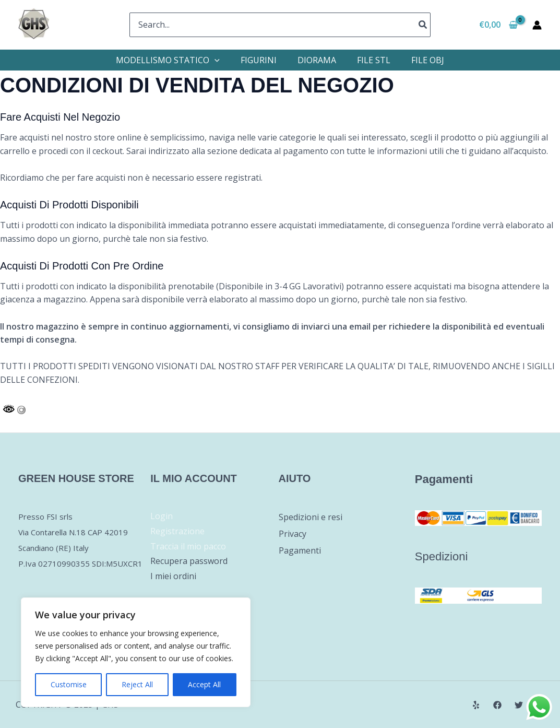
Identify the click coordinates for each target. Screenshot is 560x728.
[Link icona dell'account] (537, 25)
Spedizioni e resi (311, 517)
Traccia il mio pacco (188, 546)
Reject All (137, 684)
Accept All (204, 684)
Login (162, 516)
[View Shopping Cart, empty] (498, 25)
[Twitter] (519, 705)
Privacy (293, 534)
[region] (136, 652)
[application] (215, 60)
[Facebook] (497, 705)
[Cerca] (423, 25)
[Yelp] (476, 705)
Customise (69, 684)
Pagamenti (300, 550)
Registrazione (177, 531)
